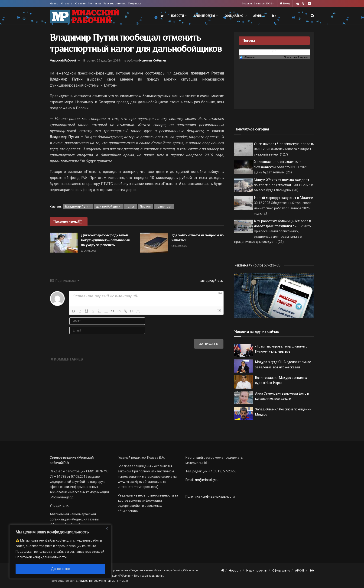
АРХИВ (257, 16)
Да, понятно (60, 569)
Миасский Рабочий (63, 60)
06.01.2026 (89, 251)
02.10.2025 (179, 246)
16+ (274, 16)
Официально (234, 16)
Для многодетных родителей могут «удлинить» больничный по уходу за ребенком (105, 240)
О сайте (80, 3)
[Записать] (209, 344)
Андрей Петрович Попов (95, 581)
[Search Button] (313, 16)
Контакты (95, 3)
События (159, 60)
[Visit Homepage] (84, 16)
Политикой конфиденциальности (41, 557)
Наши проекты (204, 16)
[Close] (107, 528)
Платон (145, 207)
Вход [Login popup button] (285, 3)
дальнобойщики (108, 207)
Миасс (54, 3)
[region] (60, 552)
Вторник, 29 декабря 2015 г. (103, 60)
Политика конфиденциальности (210, 497)
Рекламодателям (115, 3)
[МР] (274, 295)
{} (132, 311)
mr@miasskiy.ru (206, 480)
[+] (138, 311)
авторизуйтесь (211, 281)
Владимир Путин (78, 207)
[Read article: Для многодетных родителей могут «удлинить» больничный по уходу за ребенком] (64, 243)
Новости (177, 16)
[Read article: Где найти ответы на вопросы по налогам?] (154, 243)
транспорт (164, 207)
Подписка (135, 3)
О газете (67, 3)
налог (130, 207)
